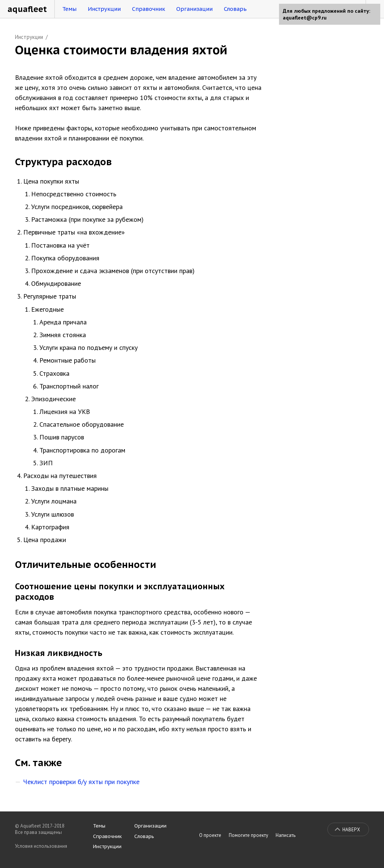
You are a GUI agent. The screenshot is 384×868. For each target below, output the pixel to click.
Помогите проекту (248, 835)
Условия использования (41, 846)
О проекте (210, 835)
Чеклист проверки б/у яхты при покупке (81, 782)
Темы (69, 9)
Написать (286, 835)
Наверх (351, 830)
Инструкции (104, 9)
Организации (194, 9)
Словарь (235, 9)
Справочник (148, 9)
